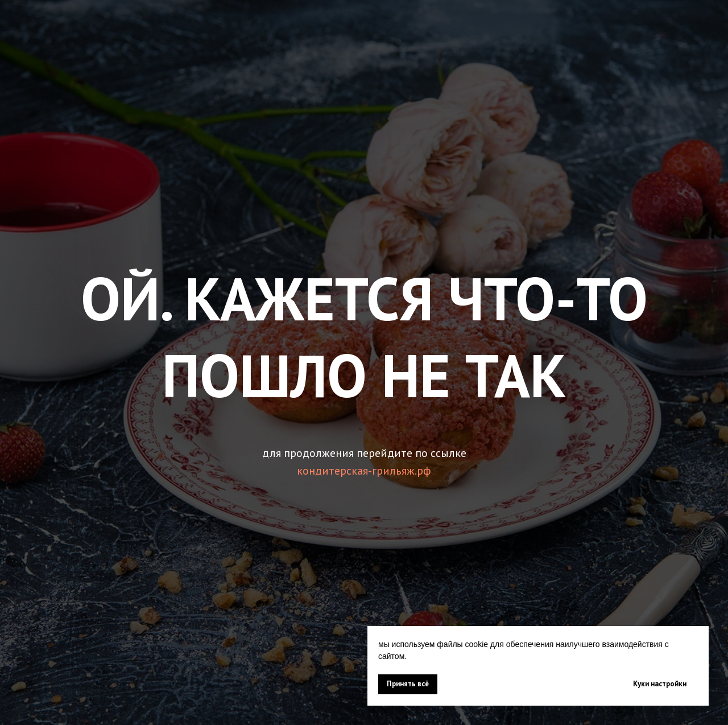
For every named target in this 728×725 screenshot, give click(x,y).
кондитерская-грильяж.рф (364, 471)
